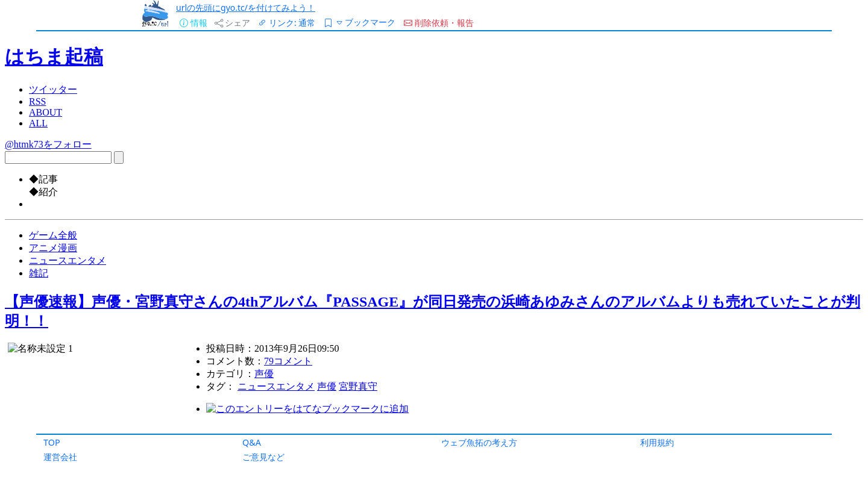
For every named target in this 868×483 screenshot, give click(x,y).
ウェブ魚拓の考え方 (479, 442)
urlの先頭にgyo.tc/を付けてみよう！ (246, 8)
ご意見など (263, 457)
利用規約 (657, 442)
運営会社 (60, 457)
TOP (52, 442)
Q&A (252, 442)
